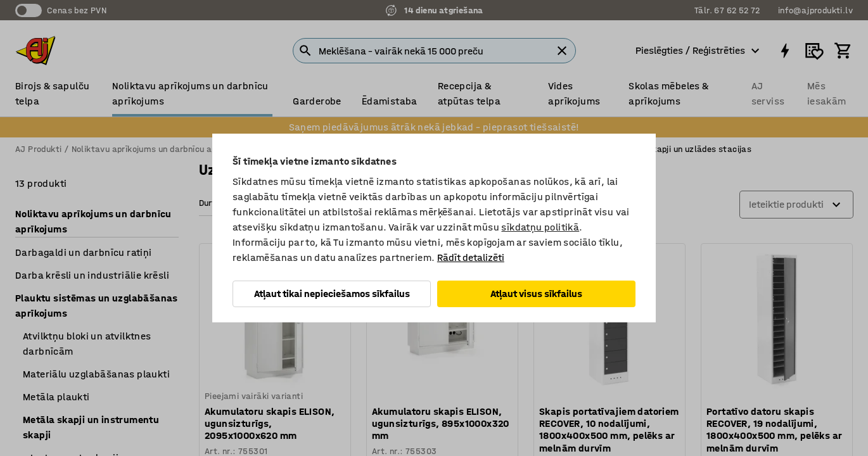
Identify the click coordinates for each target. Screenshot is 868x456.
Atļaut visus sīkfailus (536, 294)
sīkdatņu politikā (540, 227)
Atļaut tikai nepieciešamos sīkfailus (332, 294)
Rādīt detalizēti (471, 257)
